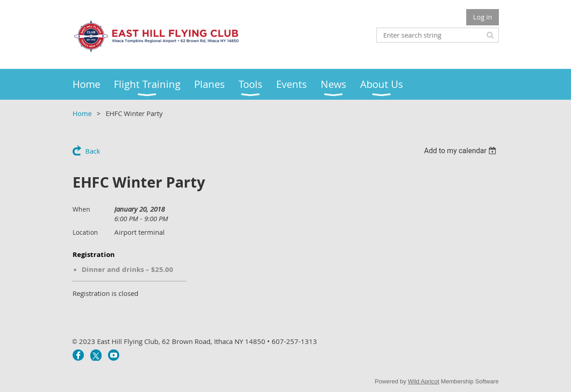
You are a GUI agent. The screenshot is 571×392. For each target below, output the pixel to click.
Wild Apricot (423, 381)
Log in (483, 17)
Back (93, 151)
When (81, 209)
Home (82, 113)
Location (85, 232)
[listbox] (461, 151)
